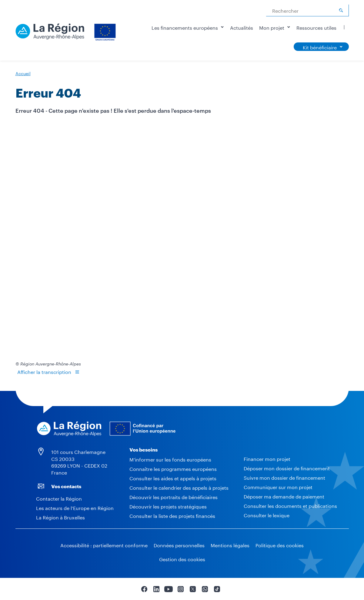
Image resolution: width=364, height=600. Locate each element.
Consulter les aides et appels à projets (173, 478)
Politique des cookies (280, 545)
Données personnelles (179, 545)
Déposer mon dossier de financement (287, 468)
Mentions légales (230, 545)
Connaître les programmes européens (173, 468)
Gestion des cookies (182, 559)
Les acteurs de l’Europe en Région (75, 507)
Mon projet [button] (275, 27)
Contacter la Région (59, 498)
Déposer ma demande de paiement (284, 496)
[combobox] (307, 10)
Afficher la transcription (44, 371)
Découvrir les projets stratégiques (168, 506)
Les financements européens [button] (188, 27)
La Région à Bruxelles (60, 517)
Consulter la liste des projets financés (172, 515)
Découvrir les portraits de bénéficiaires (174, 497)
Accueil (23, 73)
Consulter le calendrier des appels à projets (179, 487)
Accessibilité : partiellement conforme (104, 545)
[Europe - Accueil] (66, 30)
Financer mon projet (267, 458)
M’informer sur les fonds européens (170, 459)
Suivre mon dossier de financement (284, 477)
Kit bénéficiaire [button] (320, 47)
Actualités (242, 27)
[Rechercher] (341, 10)
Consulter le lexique (267, 515)
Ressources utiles (316, 27)
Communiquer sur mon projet (278, 487)
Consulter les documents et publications (290, 505)
